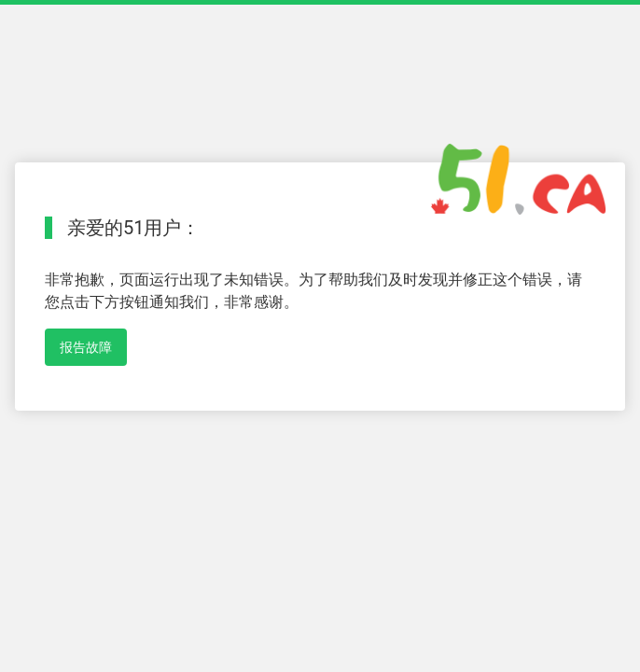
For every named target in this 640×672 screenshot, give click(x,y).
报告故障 (86, 347)
